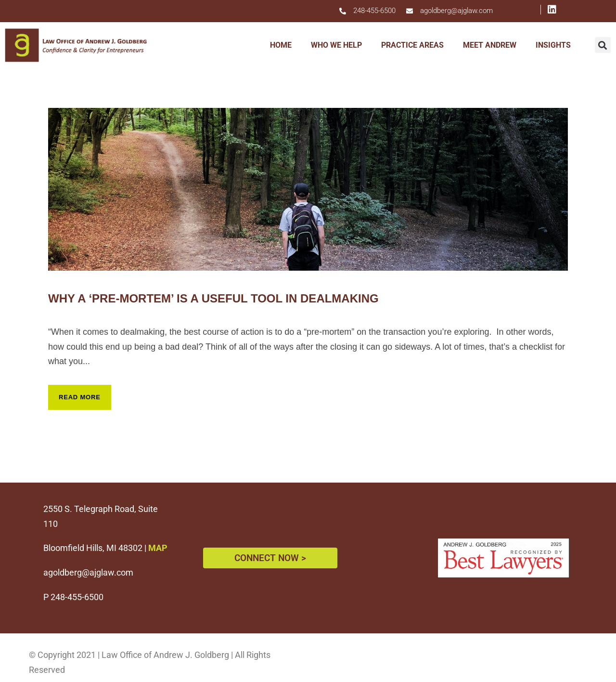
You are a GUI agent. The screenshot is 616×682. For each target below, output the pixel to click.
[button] (603, 45)
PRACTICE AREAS (412, 45)
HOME (281, 45)
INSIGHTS (553, 45)
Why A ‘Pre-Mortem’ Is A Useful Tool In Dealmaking (213, 298)
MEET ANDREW (490, 45)
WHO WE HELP (336, 45)
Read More (80, 397)
